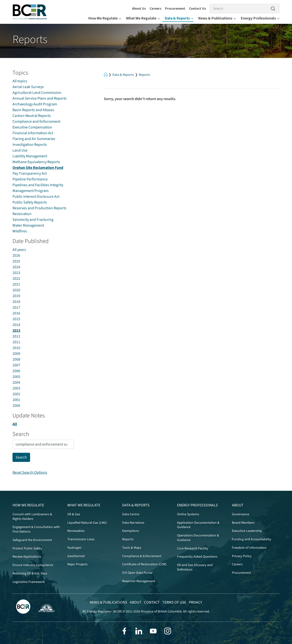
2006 (16, 371)
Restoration (22, 214)
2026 (16, 255)
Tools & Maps (132, 548)
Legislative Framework (29, 582)
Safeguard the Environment (32, 540)
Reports (144, 75)
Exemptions (131, 531)
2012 (16, 336)
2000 (16, 406)
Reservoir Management (139, 581)
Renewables (76, 531)
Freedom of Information (249, 548)
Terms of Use (174, 602)
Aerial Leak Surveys (28, 87)
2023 (16, 273)
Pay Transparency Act (30, 173)
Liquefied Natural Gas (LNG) (87, 523)
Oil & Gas (74, 514)
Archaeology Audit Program (35, 104)
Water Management (28, 225)
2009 (16, 354)
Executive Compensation (32, 127)
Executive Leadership (247, 531)
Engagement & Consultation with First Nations (36, 529)
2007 (16, 365)
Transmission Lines (81, 539)
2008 (16, 359)
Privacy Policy (242, 556)
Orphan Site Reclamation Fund (38, 168)
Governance (241, 514)
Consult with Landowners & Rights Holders (32, 517)
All (15, 424)
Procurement (175, 9)
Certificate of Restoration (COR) (144, 564)
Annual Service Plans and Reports (40, 98)
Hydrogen (74, 548)
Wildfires (20, 231)
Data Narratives (133, 523)
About (238, 505)
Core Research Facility (193, 548)
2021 (16, 284)
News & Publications (217, 18)
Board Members (243, 523)
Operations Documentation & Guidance (198, 538)
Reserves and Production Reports (39, 208)
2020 (16, 290)
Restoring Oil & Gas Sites (30, 574)
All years (19, 250)
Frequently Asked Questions (197, 557)
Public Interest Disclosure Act (36, 197)
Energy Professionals (260, 18)
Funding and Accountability (252, 539)
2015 (16, 319)
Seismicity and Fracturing (33, 220)
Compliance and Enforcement (36, 121)
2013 (16, 331)
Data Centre (131, 514)
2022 (16, 279)
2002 (16, 394)
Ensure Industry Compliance (33, 565)
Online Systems (188, 514)
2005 (16, 377)
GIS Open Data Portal (137, 573)
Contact (152, 602)
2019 (16, 296)
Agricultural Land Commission (37, 93)
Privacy (196, 602)
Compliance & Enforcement (142, 556)
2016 (16, 313)
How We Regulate (105, 18)
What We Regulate (143, 18)
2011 (16, 342)
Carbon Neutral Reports (32, 116)
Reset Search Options (30, 472)
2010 (16, 348)
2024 (16, 267)
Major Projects (77, 564)
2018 (16, 302)
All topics (20, 81)
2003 (16, 388)
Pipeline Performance (30, 179)
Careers (155, 9)
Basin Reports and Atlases (33, 110)
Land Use (20, 150)
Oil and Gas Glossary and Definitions (195, 567)
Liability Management (30, 156)
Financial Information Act (33, 133)
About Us (139, 9)
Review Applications (27, 557)
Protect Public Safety (27, 548)
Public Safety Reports (30, 202)
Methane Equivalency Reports (36, 162)
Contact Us (197, 9)
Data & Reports (179, 18)
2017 (16, 307)
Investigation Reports (30, 145)
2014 (16, 325)
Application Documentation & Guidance (198, 525)
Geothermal (76, 556)
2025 (16, 261)
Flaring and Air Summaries (34, 139)
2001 (16, 400)
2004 (16, 383)
